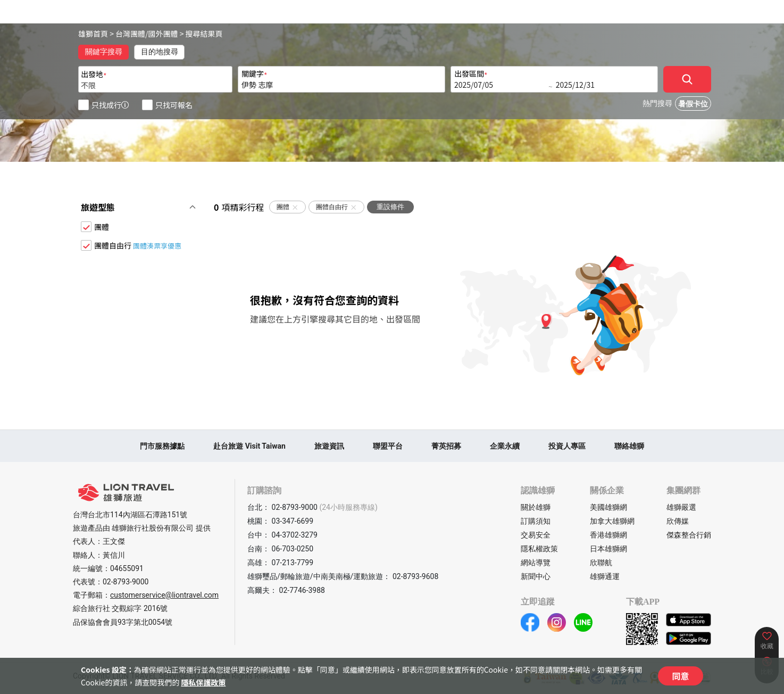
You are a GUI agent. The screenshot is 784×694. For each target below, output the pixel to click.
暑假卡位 (693, 104)
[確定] (687, 79)
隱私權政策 (539, 549)
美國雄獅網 (608, 507)
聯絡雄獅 (629, 446)
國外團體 (163, 34)
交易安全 (536, 535)
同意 (680, 676)
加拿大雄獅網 (612, 521)
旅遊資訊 (329, 446)
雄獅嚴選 (681, 507)
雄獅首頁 (93, 34)
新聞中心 (536, 576)
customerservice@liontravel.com (164, 595)
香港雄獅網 (608, 535)
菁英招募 (446, 446)
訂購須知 (536, 521)
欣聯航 (601, 563)
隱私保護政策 (203, 682)
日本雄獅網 (608, 549)
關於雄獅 (536, 507)
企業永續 (505, 446)
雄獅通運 (605, 576)
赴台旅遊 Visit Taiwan (249, 446)
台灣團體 (130, 34)
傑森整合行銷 (689, 535)
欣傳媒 (678, 521)
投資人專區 (567, 446)
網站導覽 (536, 563)
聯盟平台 (388, 446)
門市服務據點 (162, 446)
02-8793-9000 (126, 582)
